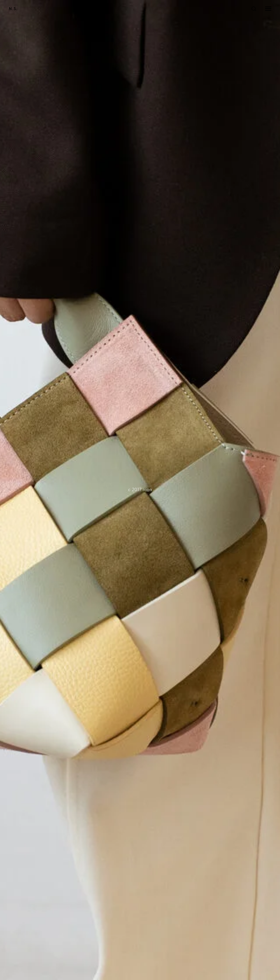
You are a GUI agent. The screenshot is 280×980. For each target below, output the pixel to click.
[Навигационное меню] (268, 9)
